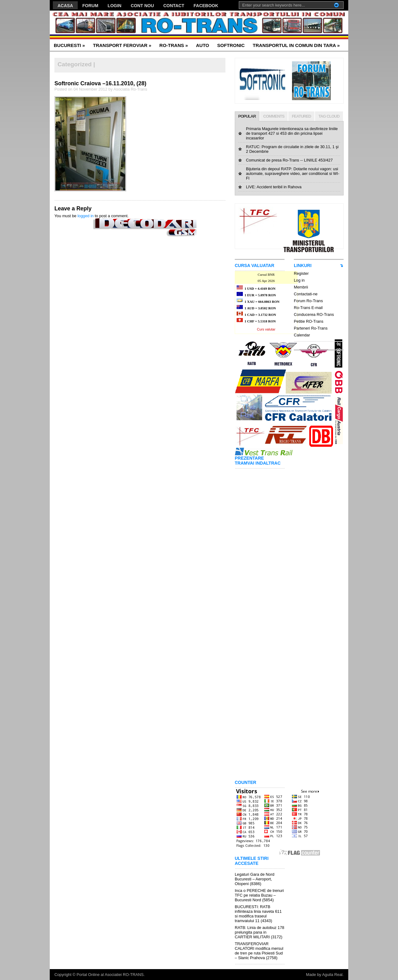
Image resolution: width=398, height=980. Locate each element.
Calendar (302, 335)
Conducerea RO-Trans (314, 314)
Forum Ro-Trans (308, 301)
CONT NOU (142, 6)
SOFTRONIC (231, 45)
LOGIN (114, 6)
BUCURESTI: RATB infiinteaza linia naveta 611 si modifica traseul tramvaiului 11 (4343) (258, 914)
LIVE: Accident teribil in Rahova (274, 187)
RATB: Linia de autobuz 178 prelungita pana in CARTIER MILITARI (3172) (259, 932)
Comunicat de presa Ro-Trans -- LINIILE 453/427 (289, 160)
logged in (86, 216)
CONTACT (174, 6)
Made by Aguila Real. (325, 975)
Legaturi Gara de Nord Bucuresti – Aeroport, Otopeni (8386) (255, 879)
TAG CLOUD (329, 116)
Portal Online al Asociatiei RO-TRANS (110, 975)
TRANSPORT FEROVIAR (122, 45)
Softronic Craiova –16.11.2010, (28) (100, 83)
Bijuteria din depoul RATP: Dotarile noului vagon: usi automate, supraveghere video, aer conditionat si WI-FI (293, 173)
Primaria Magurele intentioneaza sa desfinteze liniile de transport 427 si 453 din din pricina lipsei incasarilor (292, 133)
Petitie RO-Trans (309, 321)
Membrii (301, 287)
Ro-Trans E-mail (308, 308)
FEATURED (301, 116)
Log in (299, 280)
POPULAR (247, 116)
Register (301, 273)
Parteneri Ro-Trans (311, 328)
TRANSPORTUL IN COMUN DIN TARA (296, 45)
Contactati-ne (306, 294)
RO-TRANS (174, 45)
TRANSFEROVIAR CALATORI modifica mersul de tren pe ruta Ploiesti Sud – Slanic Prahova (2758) (259, 951)
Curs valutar (266, 329)
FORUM (90, 6)
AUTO (202, 45)
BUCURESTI (69, 45)
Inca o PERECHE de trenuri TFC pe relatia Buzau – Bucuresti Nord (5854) (259, 895)
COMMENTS (274, 116)
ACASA (65, 6)
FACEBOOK (206, 6)
